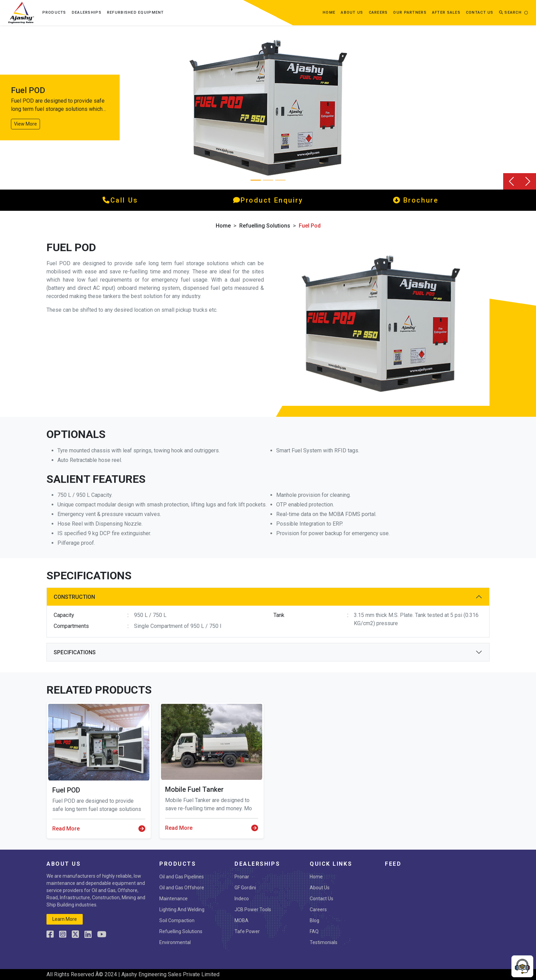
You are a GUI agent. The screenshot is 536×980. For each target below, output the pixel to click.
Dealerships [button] (87, 12)
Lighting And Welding (182, 910)
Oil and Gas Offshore (182, 888)
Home (329, 12)
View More (25, 124)
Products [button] (54, 12)
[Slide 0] (256, 180)
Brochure (416, 200)
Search (510, 12)
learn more (65, 919)
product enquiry (268, 200)
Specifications (75, 652)
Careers (378, 12)
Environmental (175, 942)
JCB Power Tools (253, 910)
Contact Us (321, 899)
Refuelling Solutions (265, 226)
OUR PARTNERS (410, 12)
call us (120, 200)
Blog (314, 920)
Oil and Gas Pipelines (182, 877)
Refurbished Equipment (136, 12)
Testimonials (324, 942)
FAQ (314, 931)
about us (352, 12)
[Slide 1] (268, 180)
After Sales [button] (446, 12)
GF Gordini (245, 888)
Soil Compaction (177, 920)
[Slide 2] (280, 180)
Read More (99, 829)
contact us (480, 12)
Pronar (242, 877)
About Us (320, 888)
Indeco (242, 899)
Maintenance (173, 899)
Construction (74, 597)
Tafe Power (247, 931)
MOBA (242, 920)
